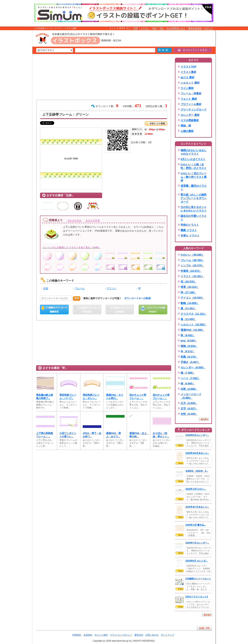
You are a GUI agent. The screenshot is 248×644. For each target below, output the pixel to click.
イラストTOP (188, 67)
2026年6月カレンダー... (197, 435)
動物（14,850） (190, 303)
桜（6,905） (188, 384)
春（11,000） (188, 319)
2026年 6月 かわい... (196, 489)
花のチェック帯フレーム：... (138, 397)
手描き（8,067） (190, 362)
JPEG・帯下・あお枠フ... (92, 435)
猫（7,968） (188, 373)
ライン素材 (187, 88)
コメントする (93, 220)
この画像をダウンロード (54, 310)
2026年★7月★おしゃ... (197, 507)
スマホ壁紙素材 (190, 120)
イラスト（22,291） (192, 276)
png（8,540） (189, 341)
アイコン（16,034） (192, 298)
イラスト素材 (188, 72)
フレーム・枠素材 (191, 93)
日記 (162, 28)
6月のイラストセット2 (197, 597)
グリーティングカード (194, 110)
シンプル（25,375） (192, 265)
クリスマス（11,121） (194, 314)
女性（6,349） (189, 414)
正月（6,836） (189, 403)
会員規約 (88, 635)
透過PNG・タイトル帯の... (115, 397)
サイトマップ (167, 635)
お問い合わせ (152, 635)
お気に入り (156, 123)
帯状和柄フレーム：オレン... (91, 397)
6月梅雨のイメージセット (198, 579)
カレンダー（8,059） (193, 367)
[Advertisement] (15, 88)
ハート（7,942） (190, 378)
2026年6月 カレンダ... (196, 561)
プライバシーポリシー (121, 635)
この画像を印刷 (153, 310)
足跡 (46, 288)
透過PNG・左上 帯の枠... (139, 435)
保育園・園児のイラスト (194, 188)
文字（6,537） (189, 408)
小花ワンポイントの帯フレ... (68, 435)
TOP (136, 28)
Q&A (155, 28)
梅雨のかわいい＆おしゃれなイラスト (194, 152)
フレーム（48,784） (192, 260)
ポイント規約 (101, 635)
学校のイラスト (190, 225)
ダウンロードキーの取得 (137, 298)
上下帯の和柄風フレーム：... (45, 435)
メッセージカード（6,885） (191, 396)
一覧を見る (204, 419)
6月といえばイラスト (193, 159)
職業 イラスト (189, 230)
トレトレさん (74, 220)
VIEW (180, 445)
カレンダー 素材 (190, 115)
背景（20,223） (190, 287)
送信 (77, 298)
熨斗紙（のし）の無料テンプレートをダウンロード (194, 198)
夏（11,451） (188, 308)
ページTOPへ (204, 628)
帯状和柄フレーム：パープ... (68, 397)
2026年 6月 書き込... (196, 525)
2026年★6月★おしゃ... (197, 453)
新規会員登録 (195, 28)
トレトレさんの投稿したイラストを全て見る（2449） (71, 247)
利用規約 (77, 635)
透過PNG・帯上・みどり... (113, 435)
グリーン (111, 288)
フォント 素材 (189, 99)
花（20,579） (188, 282)
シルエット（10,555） (194, 324)
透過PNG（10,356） (193, 330)
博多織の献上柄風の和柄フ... (45, 397)
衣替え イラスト (190, 236)
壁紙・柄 (186, 126)
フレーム (80, 288)
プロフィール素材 (191, 104)
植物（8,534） (189, 346)
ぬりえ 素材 (187, 77)
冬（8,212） (188, 351)
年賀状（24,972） (191, 271)
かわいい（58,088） (192, 255)
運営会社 (139, 635)
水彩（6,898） (189, 389)
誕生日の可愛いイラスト (194, 218)
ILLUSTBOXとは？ (176, 28)
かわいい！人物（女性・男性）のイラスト (194, 166)
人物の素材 (187, 131)
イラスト (145, 28)
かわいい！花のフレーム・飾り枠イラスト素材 (194, 177)
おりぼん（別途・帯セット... (161, 435)
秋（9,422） (188, 335)
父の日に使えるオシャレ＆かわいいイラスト (194, 209)
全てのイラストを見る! (193, 50)
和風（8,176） (189, 357)
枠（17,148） (188, 292)
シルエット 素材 (190, 83)
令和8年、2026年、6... (197, 471)
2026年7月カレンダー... (197, 543)
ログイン (209, 28)
